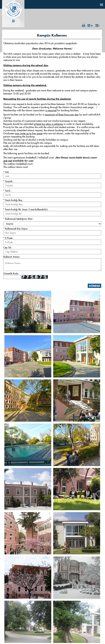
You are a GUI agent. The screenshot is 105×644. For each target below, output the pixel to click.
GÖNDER (94, 286)
